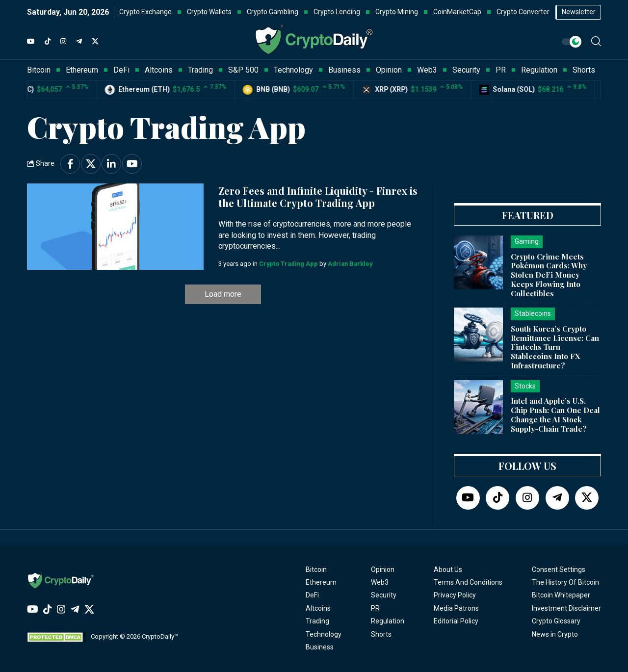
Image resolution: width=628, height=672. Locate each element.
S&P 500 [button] (243, 70)
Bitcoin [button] (39, 70)
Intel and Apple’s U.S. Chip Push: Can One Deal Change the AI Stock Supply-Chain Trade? (555, 414)
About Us (448, 569)
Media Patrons (456, 608)
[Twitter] (95, 42)
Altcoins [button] (159, 70)
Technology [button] (293, 70)
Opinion (383, 569)
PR (375, 608)
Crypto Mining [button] (397, 12)
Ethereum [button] (82, 70)
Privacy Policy (455, 595)
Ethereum (321, 582)
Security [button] (466, 70)
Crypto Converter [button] (523, 12)
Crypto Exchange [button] (145, 12)
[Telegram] (79, 42)
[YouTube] (31, 42)
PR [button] (501, 70)
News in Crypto (555, 634)
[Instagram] (63, 42)
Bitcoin (316, 569)
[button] (596, 41)
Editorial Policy (456, 621)
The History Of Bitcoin (565, 582)
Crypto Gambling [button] (273, 12)
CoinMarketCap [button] (457, 12)
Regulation (388, 621)
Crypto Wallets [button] (209, 12)
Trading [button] (200, 70)
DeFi (312, 595)
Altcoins (318, 608)
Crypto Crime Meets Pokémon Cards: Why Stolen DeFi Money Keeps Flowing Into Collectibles (549, 275)
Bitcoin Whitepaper (561, 595)
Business (320, 647)
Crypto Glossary (556, 621)
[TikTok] (48, 42)
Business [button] (344, 70)
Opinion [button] (389, 70)
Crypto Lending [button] (337, 12)
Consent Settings (559, 569)
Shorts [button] (584, 70)
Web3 (380, 582)
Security (384, 595)
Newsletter (579, 12)
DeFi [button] (121, 70)
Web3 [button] (427, 70)
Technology (324, 634)
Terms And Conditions (468, 582)
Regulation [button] (539, 70)
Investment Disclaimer (566, 608)
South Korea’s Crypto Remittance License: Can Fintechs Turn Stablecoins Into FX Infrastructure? (555, 347)
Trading (317, 621)
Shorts (381, 634)
